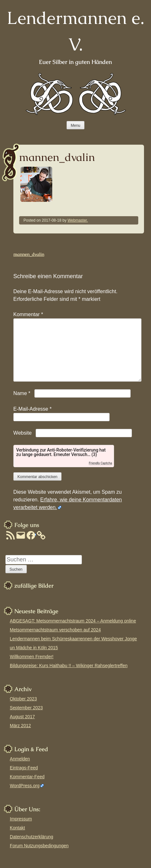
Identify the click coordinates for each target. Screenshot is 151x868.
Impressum (21, 819)
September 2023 (26, 708)
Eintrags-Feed (24, 768)
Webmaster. (78, 220)
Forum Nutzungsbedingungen (39, 846)
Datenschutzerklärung (32, 837)
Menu (75, 126)
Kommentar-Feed (27, 777)
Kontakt (17, 828)
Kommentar (28, 314)
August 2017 (22, 717)
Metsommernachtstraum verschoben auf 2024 (55, 630)
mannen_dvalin (29, 254)
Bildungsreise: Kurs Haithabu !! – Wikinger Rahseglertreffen (69, 666)
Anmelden (20, 759)
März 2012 (20, 726)
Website (23, 433)
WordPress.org (25, 786)
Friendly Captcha (101, 463)
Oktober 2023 (23, 699)
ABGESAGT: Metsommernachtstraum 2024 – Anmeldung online (73, 621)
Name (22, 393)
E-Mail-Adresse (32, 409)
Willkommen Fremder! (32, 657)
